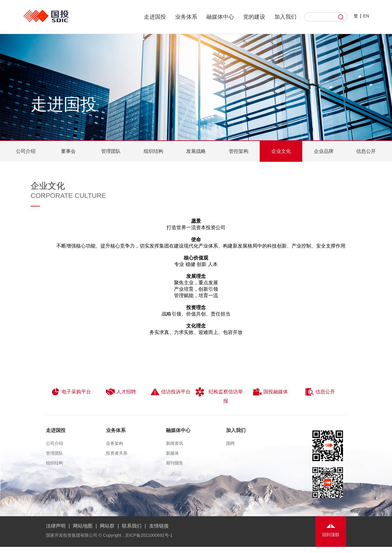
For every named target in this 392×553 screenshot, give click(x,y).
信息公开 (366, 151)
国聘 (230, 443)
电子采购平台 (71, 392)
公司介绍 (26, 151)
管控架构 (239, 151)
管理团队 (111, 151)
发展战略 (196, 151)
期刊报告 (175, 463)
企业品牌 (324, 151)
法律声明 (56, 526)
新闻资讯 (175, 443)
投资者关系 (117, 453)
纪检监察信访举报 (219, 395)
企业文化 (281, 151)
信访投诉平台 (170, 392)
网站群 (107, 526)
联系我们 (132, 526)
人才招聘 (121, 392)
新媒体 (172, 453)
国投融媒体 (270, 392)
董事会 (68, 151)
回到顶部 (331, 535)
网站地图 (83, 526)
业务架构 (115, 443)
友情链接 (159, 526)
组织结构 (153, 151)
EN (366, 16)
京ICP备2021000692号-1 (149, 535)
